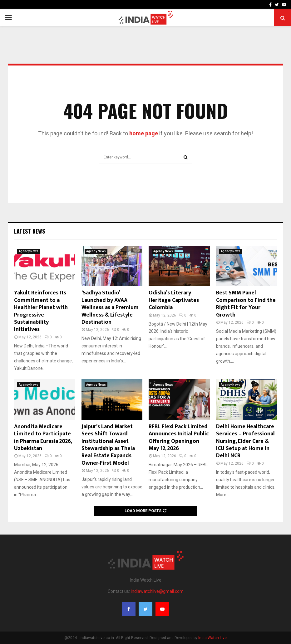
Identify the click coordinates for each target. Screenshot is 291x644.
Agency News (29, 251)
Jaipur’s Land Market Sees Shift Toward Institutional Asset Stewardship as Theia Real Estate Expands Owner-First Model (108, 445)
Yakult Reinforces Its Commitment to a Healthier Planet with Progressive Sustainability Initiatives (41, 311)
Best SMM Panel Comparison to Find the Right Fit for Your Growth (246, 304)
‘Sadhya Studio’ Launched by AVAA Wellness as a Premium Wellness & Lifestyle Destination (110, 307)
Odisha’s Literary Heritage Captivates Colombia (174, 300)
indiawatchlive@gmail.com (157, 591)
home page (144, 133)
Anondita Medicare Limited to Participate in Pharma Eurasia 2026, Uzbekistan (43, 438)
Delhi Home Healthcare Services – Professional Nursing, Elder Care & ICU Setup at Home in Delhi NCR (245, 441)
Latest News (30, 231)
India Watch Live (212, 638)
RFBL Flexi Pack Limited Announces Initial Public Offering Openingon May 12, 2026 (179, 438)
